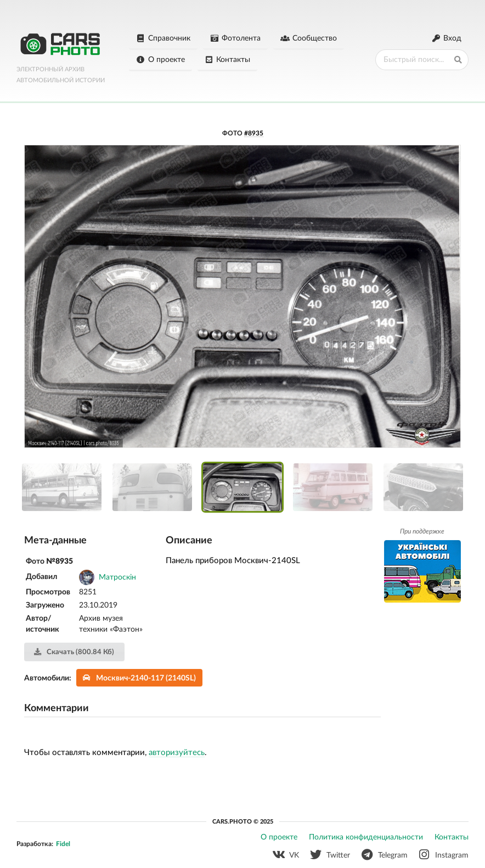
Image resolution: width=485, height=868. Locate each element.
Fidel (63, 844)
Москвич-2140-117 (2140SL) (140, 678)
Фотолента (236, 38)
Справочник (163, 38)
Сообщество (309, 38)
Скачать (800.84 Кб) (74, 652)
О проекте (160, 60)
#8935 (254, 133)
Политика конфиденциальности (366, 837)
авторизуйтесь (177, 753)
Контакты (228, 60)
